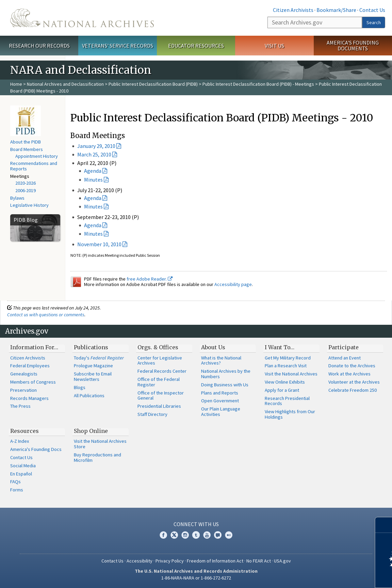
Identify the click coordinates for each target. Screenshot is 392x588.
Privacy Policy (170, 561)
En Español (21, 474)
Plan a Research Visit (286, 366)
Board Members (27, 149)
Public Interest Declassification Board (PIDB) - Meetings (258, 84)
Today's (99, 358)
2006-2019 (26, 190)
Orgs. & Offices (158, 347)
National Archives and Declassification (65, 84)
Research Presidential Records (287, 401)
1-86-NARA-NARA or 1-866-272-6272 (196, 578)
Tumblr (196, 535)
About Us (213, 347)
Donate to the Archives (352, 366)
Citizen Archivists (293, 10)
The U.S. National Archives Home (82, 18)
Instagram (185, 535)
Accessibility (140, 561)
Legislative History (29, 205)
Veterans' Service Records (118, 46)
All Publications (89, 396)
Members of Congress (33, 382)
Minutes (93, 180)
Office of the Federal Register (159, 382)
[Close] (384, 525)
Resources (24, 431)
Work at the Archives (349, 374)
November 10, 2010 (99, 244)
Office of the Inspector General (161, 396)
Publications (91, 347)
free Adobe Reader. (150, 279)
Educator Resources (196, 46)
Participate (344, 347)
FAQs (15, 482)
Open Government (220, 401)
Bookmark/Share (336, 10)
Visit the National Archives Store (100, 444)
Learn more (331, 576)
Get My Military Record (288, 358)
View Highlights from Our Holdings (290, 414)
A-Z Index (20, 441)
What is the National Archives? (221, 360)
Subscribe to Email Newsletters (93, 376)
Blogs (80, 387)
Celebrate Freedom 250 (353, 390)
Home (16, 84)
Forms (17, 490)
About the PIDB (26, 142)
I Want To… (280, 347)
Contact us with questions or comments (46, 315)
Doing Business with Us (225, 385)
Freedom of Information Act (215, 561)
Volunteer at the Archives (354, 382)
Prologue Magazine (93, 366)
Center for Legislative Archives (160, 360)
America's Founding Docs (36, 449)
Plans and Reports (220, 393)
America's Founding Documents (353, 45)
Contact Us (372, 10)
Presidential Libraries (159, 406)
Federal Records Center (162, 371)
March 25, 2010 (94, 154)
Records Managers (29, 398)
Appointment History (37, 156)
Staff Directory (152, 414)
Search (374, 22)
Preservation (23, 390)
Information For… (34, 347)
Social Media (23, 466)
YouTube (207, 535)
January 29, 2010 (96, 146)
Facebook (163, 535)
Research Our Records (39, 46)
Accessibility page (233, 284)
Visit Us (274, 46)
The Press (20, 406)
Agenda (93, 171)
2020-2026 (26, 183)
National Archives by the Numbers (226, 374)
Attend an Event (345, 358)
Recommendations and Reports (34, 166)
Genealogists (24, 374)
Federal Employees (30, 366)
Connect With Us (196, 524)
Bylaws (17, 198)
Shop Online (91, 431)
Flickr (229, 535)
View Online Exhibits (285, 382)
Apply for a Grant (282, 390)
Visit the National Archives (291, 374)
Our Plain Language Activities (221, 411)
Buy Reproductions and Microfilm (97, 457)
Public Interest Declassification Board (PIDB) (153, 84)
